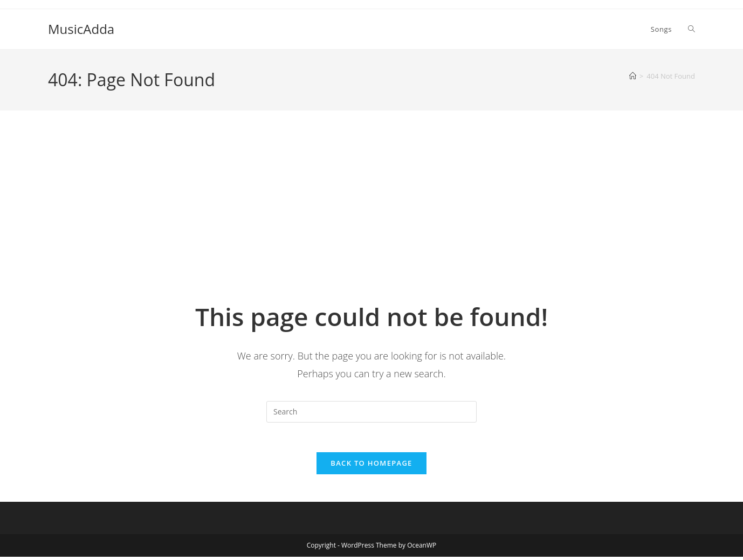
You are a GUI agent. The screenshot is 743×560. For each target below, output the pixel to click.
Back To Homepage (371, 466)
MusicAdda (81, 29)
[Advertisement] (371, 218)
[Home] (633, 76)
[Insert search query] (371, 412)
